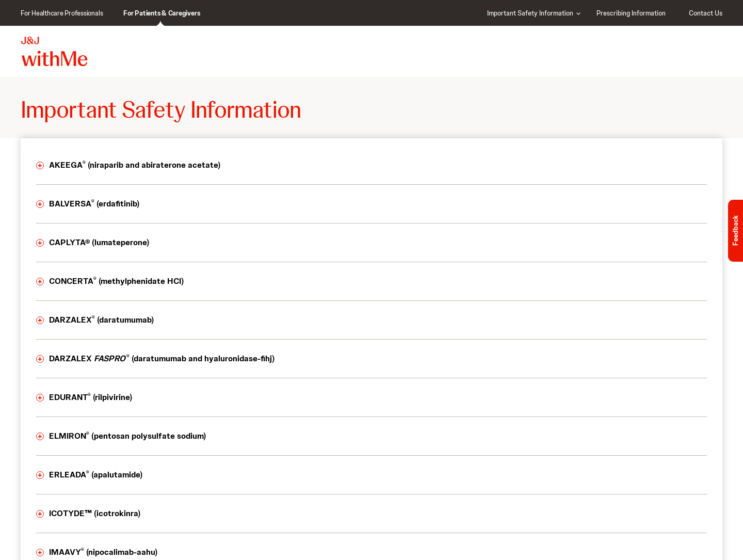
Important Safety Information (530, 13)
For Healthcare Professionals (62, 13)
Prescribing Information (631, 13)
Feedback (736, 231)
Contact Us (706, 13)
